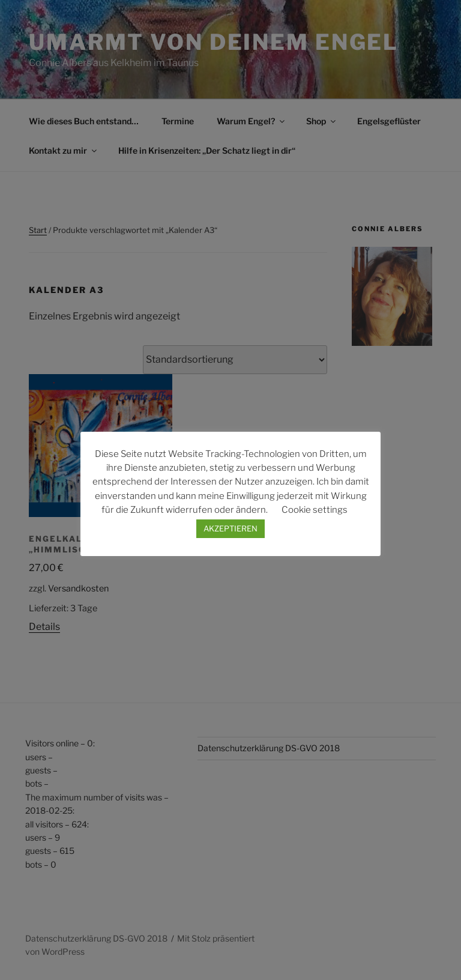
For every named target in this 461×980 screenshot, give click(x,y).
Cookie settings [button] (315, 510)
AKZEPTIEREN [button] (230, 528)
